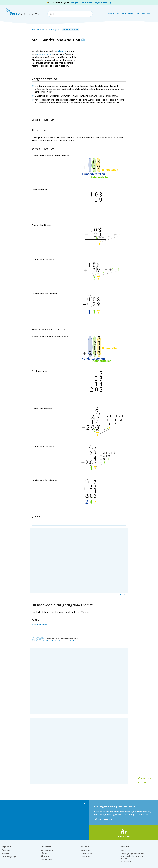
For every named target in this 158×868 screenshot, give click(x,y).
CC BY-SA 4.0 (51, 641)
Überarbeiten (145, 778)
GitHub (46, 856)
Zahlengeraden (45, 54)
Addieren (62, 51)
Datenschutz (126, 850)
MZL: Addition (41, 625)
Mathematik (38, 30)
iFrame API (86, 856)
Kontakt (5, 853)
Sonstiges (54, 30)
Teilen (142, 782)
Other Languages (9, 856)
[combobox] (70, 14)
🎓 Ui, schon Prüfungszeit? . (79, 2)
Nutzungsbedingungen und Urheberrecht (133, 857)
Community (47, 859)
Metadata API (87, 853)
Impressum (126, 862)
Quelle (123, 595)
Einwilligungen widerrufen (132, 853)
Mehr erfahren (104, 819)
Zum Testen (71, 30)
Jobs (45, 853)
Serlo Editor (86, 850)
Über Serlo (6, 850)
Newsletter (47, 850)
